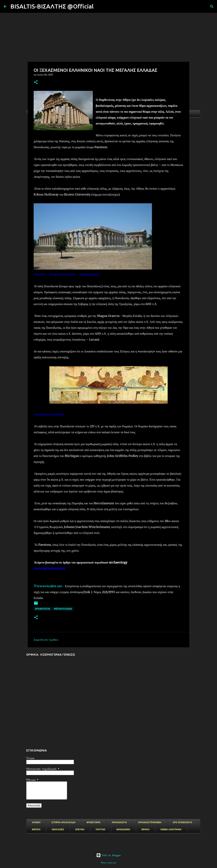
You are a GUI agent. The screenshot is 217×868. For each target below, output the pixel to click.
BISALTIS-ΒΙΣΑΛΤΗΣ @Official (52, 6)
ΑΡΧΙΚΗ (36, 822)
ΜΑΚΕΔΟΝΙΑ (123, 830)
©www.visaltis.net (48, 586)
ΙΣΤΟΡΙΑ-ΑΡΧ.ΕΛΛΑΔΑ (63, 822)
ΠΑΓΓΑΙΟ (101, 830)
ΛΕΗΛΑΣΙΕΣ (58, 830)
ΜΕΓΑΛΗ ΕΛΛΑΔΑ (63, 609)
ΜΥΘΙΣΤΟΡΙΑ (94, 822)
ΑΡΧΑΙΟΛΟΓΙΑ (43, 609)
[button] (36, 82)
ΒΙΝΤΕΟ (36, 830)
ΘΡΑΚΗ (145, 830)
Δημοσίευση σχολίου (46, 640)
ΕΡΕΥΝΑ (80, 830)
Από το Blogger (109, 855)
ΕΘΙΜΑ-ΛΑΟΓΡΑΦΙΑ (171, 830)
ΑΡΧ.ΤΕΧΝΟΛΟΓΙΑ (182, 822)
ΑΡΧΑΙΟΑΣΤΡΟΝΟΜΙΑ (150, 822)
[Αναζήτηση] (99, 6)
